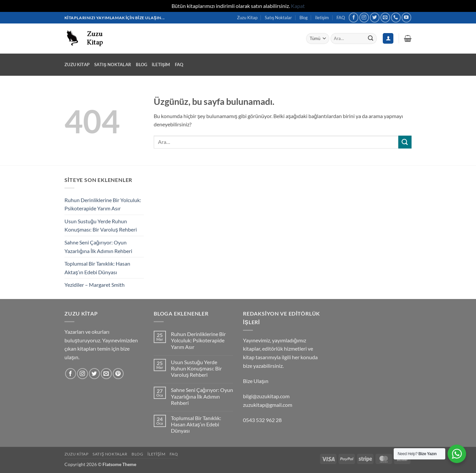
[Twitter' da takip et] (375, 17)
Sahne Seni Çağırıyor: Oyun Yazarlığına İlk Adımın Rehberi (98, 247)
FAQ (341, 18)
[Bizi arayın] (396, 17)
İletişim (322, 18)
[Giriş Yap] (388, 39)
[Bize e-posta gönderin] (385, 17)
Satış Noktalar (278, 18)
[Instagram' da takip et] (364, 17)
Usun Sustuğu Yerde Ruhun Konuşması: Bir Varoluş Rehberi (101, 225)
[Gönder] (371, 38)
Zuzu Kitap (247, 18)
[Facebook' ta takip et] (354, 17)
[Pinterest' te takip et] (118, 374)
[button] (408, 38)
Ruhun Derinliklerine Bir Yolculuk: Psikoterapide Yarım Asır (103, 204)
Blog (304, 18)
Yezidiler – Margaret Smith (95, 285)
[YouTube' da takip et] (406, 17)
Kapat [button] (298, 6)
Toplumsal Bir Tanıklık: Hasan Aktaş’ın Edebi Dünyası (97, 268)
